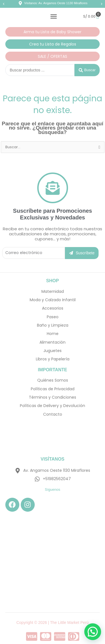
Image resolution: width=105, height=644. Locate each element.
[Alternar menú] (54, 16)
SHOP (53, 281)
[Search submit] (87, 70)
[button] (4, 4)
